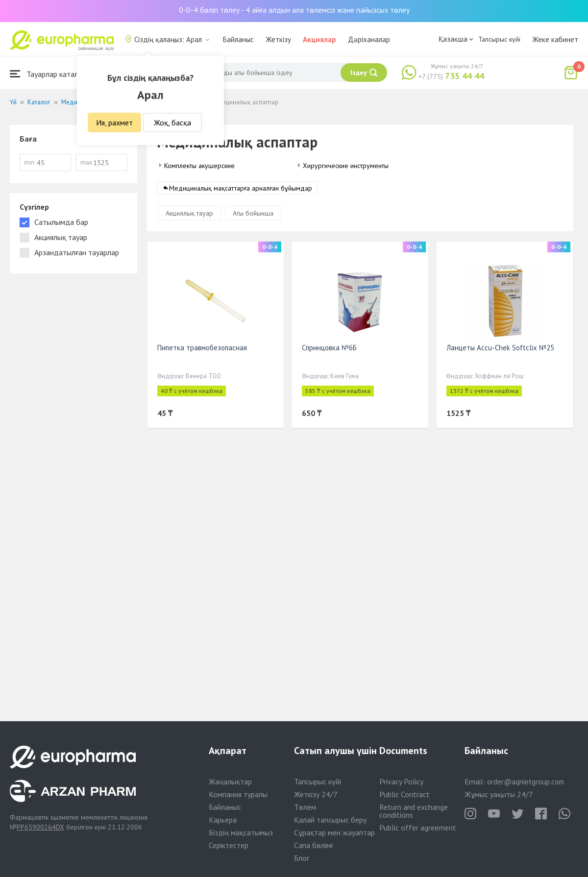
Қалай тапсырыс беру (330, 820)
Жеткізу (278, 39)
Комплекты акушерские (199, 166)
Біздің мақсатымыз (241, 832)
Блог (302, 858)
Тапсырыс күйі (499, 39)
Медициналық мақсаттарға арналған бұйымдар (241, 188)
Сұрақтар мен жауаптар (334, 832)
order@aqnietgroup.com (526, 782)
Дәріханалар (369, 39)
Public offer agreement (418, 828)
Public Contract (404, 794)
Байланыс (238, 39)
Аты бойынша (253, 213)
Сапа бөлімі (313, 845)
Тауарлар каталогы (50, 74)
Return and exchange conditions (414, 811)
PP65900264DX (40, 827)
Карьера (223, 820)
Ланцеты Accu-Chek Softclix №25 (500, 348)
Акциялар (319, 39)
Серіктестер (229, 845)
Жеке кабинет (555, 39)
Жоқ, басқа (172, 122)
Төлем (305, 807)
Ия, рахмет (114, 122)
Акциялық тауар (189, 213)
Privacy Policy (401, 781)
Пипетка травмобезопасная (202, 348)
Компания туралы (238, 794)
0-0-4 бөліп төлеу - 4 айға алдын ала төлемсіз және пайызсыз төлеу (294, 10)
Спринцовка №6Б (329, 348)
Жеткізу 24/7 (316, 794)
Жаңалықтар (230, 781)
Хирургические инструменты (346, 166)
